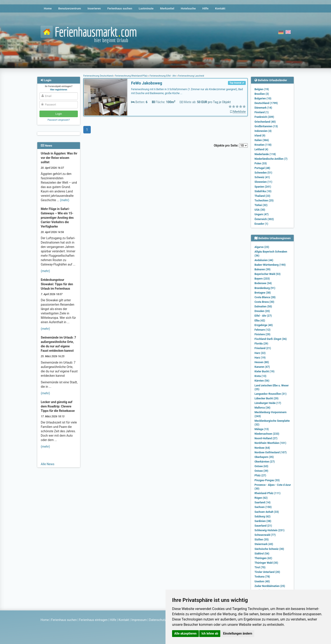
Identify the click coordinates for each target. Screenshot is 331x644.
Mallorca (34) (262, 408)
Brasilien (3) (262, 94)
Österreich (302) (264, 219)
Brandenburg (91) (265, 288)
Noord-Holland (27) (266, 438)
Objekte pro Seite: (231, 145)
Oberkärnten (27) (265, 462)
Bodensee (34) (263, 283)
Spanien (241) (263, 187)
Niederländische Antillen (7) (271, 159)
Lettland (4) (261, 149)
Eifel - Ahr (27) (263, 316)
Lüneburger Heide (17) (268, 403)
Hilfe (205, 8)
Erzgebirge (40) (264, 325)
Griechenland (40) (265, 122)
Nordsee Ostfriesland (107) (271, 452)
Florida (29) (261, 344)
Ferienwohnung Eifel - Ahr (163, 76)
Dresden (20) (262, 311)
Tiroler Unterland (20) (267, 572)
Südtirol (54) (262, 554)
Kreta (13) (260, 376)
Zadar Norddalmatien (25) (270, 586)
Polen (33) (261, 163)
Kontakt (220, 8)
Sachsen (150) (263, 507)
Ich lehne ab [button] (210, 633)
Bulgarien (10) (263, 99)
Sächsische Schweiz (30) (269, 549)
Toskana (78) (262, 577)
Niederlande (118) (265, 154)
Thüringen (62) (263, 558)
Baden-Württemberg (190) (270, 265)
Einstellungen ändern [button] (238, 633)
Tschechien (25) (264, 201)
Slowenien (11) (263, 182)
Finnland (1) (262, 112)
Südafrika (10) (263, 191)
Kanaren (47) (262, 367)
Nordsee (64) (262, 448)
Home (48, 8)
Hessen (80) (262, 362)
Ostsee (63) (261, 466)
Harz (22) (260, 353)
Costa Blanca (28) (265, 297)
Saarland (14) (262, 502)
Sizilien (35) (262, 540)
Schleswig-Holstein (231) (270, 530)
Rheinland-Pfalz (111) (267, 493)
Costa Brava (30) (264, 302)
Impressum (139, 620)
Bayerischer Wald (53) (268, 274)
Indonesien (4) (263, 131)
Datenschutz (158, 620)
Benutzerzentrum (70, 8)
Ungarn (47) (262, 214)
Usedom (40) (262, 581)
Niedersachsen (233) (267, 434)
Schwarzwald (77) (265, 535)
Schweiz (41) (262, 177)
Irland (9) (260, 136)
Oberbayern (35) (264, 457)
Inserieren (94, 8)
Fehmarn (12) (262, 330)
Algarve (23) (262, 247)
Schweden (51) (263, 173)
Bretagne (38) (263, 293)
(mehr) (65, 200)
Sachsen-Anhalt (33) (267, 512)
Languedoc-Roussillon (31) (270, 394)
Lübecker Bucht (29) (266, 398)
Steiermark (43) (264, 544)
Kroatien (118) (263, 145)
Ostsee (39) (261, 471)
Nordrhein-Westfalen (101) (270, 443)
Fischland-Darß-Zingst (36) (271, 339)
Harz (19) (260, 358)
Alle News (48, 464)
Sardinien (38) (263, 521)
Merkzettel (167, 8)
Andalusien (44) (264, 260)
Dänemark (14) (263, 108)
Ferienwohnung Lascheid (191, 76)
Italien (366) (262, 140)
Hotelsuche (188, 8)
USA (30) (260, 210)
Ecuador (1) (261, 224)
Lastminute (146, 8)
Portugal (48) (262, 168)
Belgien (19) (262, 89)
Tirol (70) (260, 567)
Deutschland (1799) (266, 103)
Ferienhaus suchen (120, 8)
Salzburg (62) (262, 517)
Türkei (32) (261, 205)
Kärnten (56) (262, 381)
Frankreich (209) (264, 117)
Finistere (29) (262, 334)
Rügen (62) (261, 498)
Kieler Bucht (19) (264, 371)
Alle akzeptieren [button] (185, 633)
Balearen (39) (262, 269)
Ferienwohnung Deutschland (98, 76)
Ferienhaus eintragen (93, 620)
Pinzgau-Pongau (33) (267, 480)
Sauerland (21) (263, 526)
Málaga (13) (262, 429)
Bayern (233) (262, 279)
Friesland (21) (263, 348)
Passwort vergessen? (59, 120)
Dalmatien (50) (263, 307)
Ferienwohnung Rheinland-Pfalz (131, 76)
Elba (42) (260, 321)
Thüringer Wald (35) (266, 563)
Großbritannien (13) (266, 126)
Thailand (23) (262, 196)
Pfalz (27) (260, 475)
